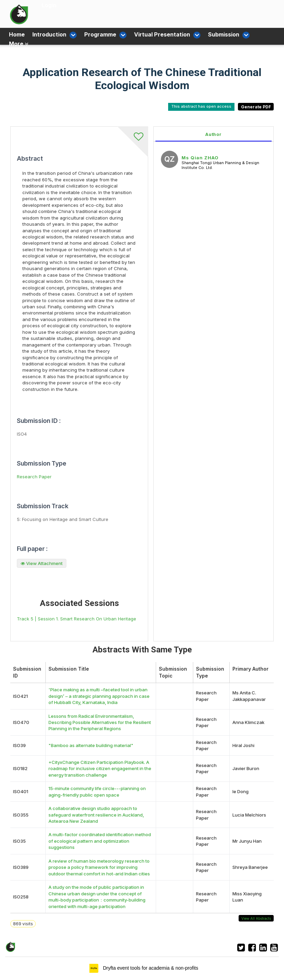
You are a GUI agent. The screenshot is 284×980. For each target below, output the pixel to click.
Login (49, 5)
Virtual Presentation (154, 34)
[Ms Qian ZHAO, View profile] (170, 160)
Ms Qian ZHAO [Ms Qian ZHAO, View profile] (200, 158)
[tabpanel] (214, 384)
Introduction (52, 34)
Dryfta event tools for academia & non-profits (150, 968)
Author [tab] (214, 134)
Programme (97, 34)
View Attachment (42, 563)
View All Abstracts (256, 918)
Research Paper (34, 477)
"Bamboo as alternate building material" (91, 745)
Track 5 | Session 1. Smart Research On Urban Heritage (77, 619)
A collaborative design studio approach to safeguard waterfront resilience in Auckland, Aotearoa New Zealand (96, 815)
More (19, 43)
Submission (210, 34)
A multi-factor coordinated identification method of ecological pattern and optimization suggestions (100, 841)
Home (17, 34)
